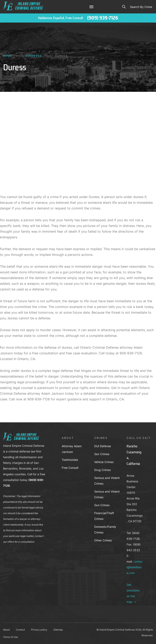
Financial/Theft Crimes (104, 516)
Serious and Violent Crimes (107, 481)
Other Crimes (103, 540)
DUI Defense (103, 446)
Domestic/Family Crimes (105, 530)
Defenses (34, 56)
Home (8, 56)
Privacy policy (39, 630)
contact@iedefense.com (135, 567)
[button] (92, 7)
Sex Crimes (102, 454)
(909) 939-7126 (103, 18)
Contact (20, 630)
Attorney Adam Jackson (72, 449)
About (6, 630)
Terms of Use (10, 637)
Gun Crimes (102, 505)
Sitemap (58, 630)
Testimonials (70, 460)
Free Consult (70, 468)
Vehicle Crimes (104, 462)
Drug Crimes (102, 470)
